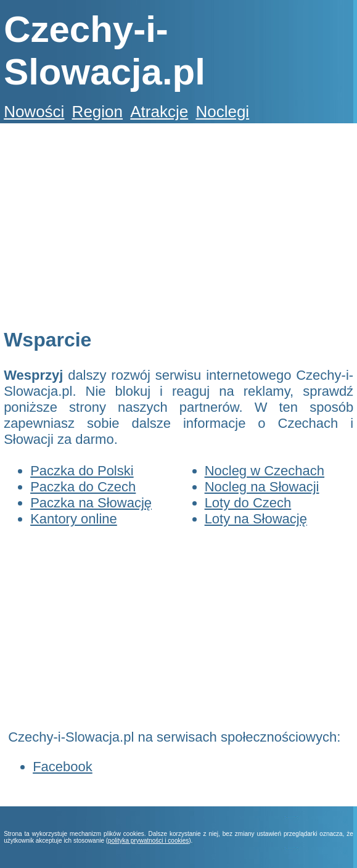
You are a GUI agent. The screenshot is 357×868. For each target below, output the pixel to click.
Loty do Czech (248, 503)
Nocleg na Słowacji (262, 487)
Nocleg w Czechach (265, 471)
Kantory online (74, 519)
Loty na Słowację (256, 519)
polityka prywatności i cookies (148, 841)
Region (97, 112)
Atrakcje (159, 112)
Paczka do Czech (83, 487)
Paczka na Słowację (91, 503)
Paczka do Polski (82, 471)
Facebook (63, 767)
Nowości (34, 112)
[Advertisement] (176, 226)
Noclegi (222, 112)
